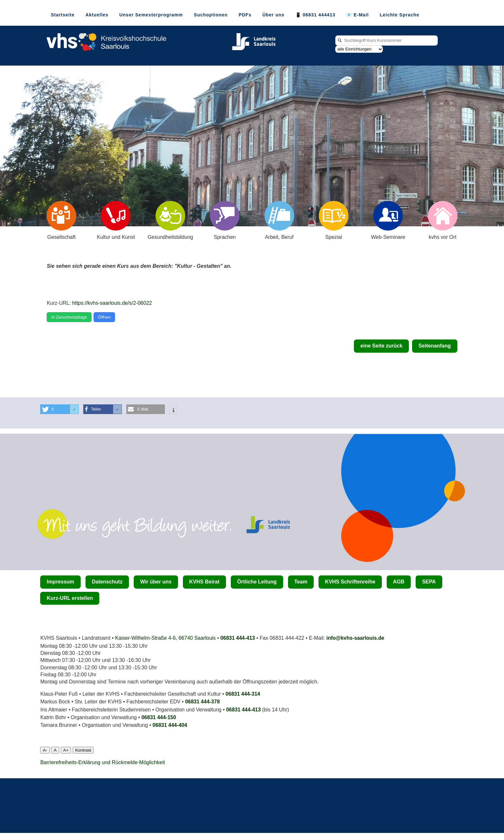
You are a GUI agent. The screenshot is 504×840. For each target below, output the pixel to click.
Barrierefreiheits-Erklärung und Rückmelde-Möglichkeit (103, 762)
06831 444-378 (203, 702)
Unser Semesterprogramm (151, 15)
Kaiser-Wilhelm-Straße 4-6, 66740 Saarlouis (165, 638)
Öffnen (104, 317)
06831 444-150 (159, 717)
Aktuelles (97, 15)
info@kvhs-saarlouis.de (355, 638)
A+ (66, 750)
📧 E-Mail (357, 15)
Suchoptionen (211, 15)
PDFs (245, 15)
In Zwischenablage (69, 317)
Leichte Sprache (399, 15)
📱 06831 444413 (315, 15)
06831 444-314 (243, 694)
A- (45, 750)
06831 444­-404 (170, 725)
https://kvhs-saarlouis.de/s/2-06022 (112, 303)
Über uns (273, 15)
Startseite (63, 15)
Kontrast (83, 750)
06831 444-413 (238, 638)
